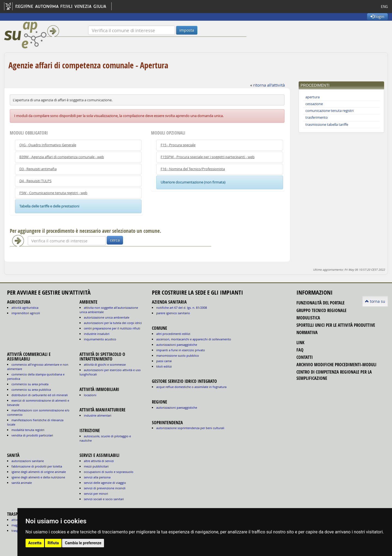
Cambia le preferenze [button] (83, 543)
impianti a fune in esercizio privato (181, 350)
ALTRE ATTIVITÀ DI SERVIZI (99, 461)
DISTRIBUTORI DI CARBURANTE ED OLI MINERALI (40, 395)
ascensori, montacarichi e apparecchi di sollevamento (194, 339)
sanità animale (22, 483)
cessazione (314, 104)
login (377, 16)
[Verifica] (132, 30)
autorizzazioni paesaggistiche (177, 345)
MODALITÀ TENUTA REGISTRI (28, 430)
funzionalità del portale (321, 303)
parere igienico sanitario (173, 313)
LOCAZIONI (90, 395)
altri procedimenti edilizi (173, 334)
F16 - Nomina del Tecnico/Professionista (193, 169)
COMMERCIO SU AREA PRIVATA (30, 384)
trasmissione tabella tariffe (327, 125)
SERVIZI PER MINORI (96, 494)
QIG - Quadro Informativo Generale (48, 145)
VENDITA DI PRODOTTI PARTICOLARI (32, 435)
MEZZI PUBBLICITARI (96, 466)
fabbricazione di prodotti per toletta (37, 466)
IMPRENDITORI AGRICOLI (26, 313)
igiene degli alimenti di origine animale (39, 472)
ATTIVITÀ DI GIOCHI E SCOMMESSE (105, 364)
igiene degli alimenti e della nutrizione (38, 477)
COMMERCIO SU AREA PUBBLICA (31, 389)
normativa (307, 332)
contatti (305, 357)
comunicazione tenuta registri (330, 111)
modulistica (308, 318)
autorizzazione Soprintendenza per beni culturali (190, 428)
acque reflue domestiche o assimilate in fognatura (191, 387)
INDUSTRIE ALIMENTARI (98, 415)
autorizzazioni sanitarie (28, 461)
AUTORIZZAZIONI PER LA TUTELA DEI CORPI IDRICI (113, 323)
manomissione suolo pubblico (178, 355)
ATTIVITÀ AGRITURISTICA (25, 308)
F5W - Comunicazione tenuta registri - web (53, 193)
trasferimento (317, 117)
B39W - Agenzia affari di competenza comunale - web (62, 157)
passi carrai (164, 361)
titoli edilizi (164, 366)
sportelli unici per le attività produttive (336, 325)
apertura (313, 97)
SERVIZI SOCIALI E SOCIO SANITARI (104, 499)
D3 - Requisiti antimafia (38, 169)
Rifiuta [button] (53, 543)
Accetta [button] (35, 543)
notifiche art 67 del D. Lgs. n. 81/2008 (182, 308)
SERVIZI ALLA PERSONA (97, 477)
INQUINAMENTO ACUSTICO (100, 339)
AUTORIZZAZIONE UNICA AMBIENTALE (107, 317)
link (300, 343)
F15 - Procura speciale (178, 145)
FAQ (300, 350)
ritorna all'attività (269, 85)
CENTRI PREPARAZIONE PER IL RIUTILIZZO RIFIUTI (112, 328)
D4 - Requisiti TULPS (35, 181)
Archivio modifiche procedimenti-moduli (336, 365)
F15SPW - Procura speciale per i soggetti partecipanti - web (208, 157)
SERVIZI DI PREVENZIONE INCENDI (105, 488)
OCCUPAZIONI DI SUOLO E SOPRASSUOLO (109, 472)
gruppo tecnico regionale (321, 310)
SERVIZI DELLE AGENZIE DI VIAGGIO (105, 483)
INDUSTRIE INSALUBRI (97, 334)
